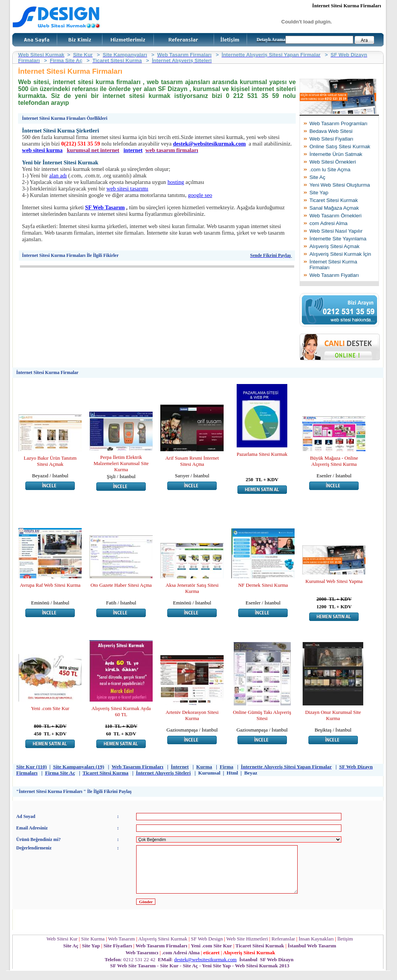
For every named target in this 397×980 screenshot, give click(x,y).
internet (133, 150)
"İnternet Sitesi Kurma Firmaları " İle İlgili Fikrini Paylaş (74, 791)
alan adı (58, 175)
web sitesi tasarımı (127, 189)
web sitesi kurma (42, 150)
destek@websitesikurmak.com (209, 144)
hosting (176, 182)
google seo (200, 195)
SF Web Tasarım (105, 207)
